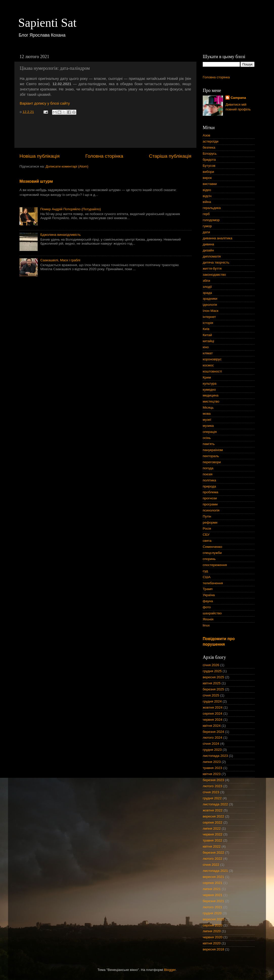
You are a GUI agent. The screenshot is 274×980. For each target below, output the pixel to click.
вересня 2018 (213, 949)
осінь (207, 438)
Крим (207, 377)
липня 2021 (212, 889)
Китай (207, 335)
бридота (209, 160)
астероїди (211, 141)
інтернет (209, 317)
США (207, 577)
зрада (207, 293)
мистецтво (211, 401)
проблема (211, 492)
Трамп (208, 589)
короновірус (212, 359)
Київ (206, 329)
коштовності (212, 371)
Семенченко (212, 547)
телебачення (213, 583)
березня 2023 (213, 780)
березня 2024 (213, 732)
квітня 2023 (212, 774)
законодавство (214, 275)
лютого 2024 (212, 738)
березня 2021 (213, 901)
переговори (212, 462)
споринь (209, 559)
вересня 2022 (213, 816)
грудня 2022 (212, 798)
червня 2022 (213, 834)
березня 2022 (213, 853)
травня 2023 (212, 768)
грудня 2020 (212, 913)
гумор (207, 226)
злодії (207, 287)
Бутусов (209, 166)
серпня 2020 (213, 925)
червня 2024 (213, 720)
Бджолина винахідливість (60, 235)
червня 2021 (213, 895)
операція (210, 432)
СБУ (206, 535)
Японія (208, 619)
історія (208, 323)
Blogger (170, 970)
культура (210, 383)
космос (208, 365)
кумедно (209, 390)
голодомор (211, 220)
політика (209, 480)
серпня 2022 (213, 822)
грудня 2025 (212, 671)
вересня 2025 (213, 677)
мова (207, 414)
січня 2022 (211, 865)
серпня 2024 (213, 714)
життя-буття (212, 269)
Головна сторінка (104, 156)
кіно (206, 347)
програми (210, 504)
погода (208, 468)
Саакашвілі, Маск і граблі (60, 260)
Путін (207, 516)
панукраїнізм (213, 450)
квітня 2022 (212, 846)
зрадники (210, 299)
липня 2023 (212, 762)
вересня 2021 (213, 877)
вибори (208, 172)
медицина (211, 395)
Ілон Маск (211, 311)
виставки (210, 184)
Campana (238, 98)
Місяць (208, 407)
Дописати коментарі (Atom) (67, 166)
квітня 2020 (212, 943)
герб (206, 214)
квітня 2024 (212, 726)
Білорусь (210, 154)
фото (207, 607)
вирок (207, 178)
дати (206, 232)
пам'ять (209, 444)
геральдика (212, 208)
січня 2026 (211, 665)
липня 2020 (212, 931)
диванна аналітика (218, 238)
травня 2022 (212, 840)
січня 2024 (211, 744)
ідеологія (210, 305)
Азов (207, 135)
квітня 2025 (212, 683)
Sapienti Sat (47, 23)
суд (205, 571)
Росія (207, 529)
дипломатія (212, 256)
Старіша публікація (170, 156)
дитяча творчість (216, 262)
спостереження (215, 565)
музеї (207, 420)
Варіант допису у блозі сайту (45, 103)
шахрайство (212, 613)
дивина (208, 244)
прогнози (210, 498)
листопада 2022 (215, 804)
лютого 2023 (212, 786)
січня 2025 (211, 695)
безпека (209, 147)
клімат (208, 353)
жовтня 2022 (213, 810)
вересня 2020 (213, 919)
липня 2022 (212, 829)
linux (206, 625)
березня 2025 (213, 689)
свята (207, 541)
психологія (211, 510)
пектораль (211, 456)
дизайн (208, 250)
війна (207, 202)
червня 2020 (213, 937)
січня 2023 (211, 792)
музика (208, 426)
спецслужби (212, 553)
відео (207, 190)
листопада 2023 (215, 756)
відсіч (207, 196)
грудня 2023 (212, 750)
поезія (208, 474)
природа (209, 486)
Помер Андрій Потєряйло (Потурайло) (71, 209)
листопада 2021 (215, 871)
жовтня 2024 (213, 707)
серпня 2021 (213, 883)
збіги (206, 281)
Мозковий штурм (36, 181)
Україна (209, 595)
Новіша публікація (40, 156)
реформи (210, 522)
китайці (208, 341)
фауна (208, 601)
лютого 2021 (212, 907)
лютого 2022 (212, 859)
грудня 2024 (212, 701)
